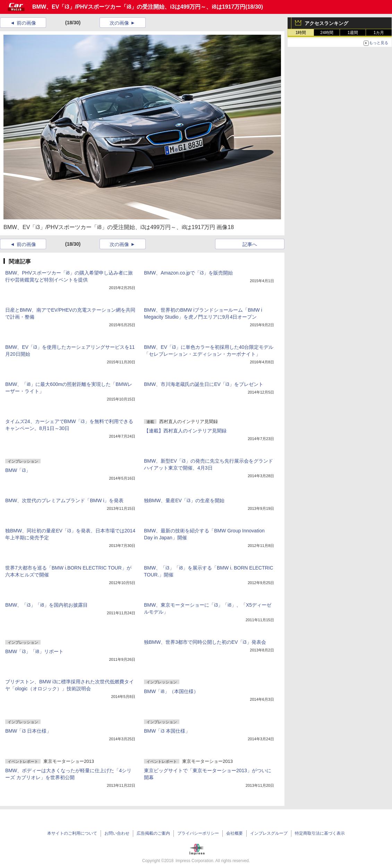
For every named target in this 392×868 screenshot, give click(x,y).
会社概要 (235, 833)
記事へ (250, 244)
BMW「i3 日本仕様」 (28, 731)
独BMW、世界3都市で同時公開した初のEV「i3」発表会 (205, 642)
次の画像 (119, 23)
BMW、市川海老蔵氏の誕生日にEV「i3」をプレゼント (204, 384)
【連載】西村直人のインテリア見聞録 (185, 431)
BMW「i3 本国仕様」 (167, 731)
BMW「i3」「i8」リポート (34, 651)
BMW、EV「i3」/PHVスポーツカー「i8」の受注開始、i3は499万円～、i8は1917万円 (139, 7)
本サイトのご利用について (72, 833)
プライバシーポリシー (198, 833)
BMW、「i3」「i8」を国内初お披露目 (46, 605)
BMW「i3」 (18, 470)
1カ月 (379, 33)
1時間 (301, 33)
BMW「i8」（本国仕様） (171, 691)
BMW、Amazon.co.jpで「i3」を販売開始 (188, 273)
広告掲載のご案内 (153, 833)
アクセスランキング (326, 23)
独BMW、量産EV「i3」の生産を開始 (184, 500)
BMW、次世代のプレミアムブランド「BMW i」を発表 (64, 500)
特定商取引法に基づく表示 (320, 833)
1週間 (353, 33)
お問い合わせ (117, 833)
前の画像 (26, 23)
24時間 (327, 33)
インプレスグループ (269, 833)
